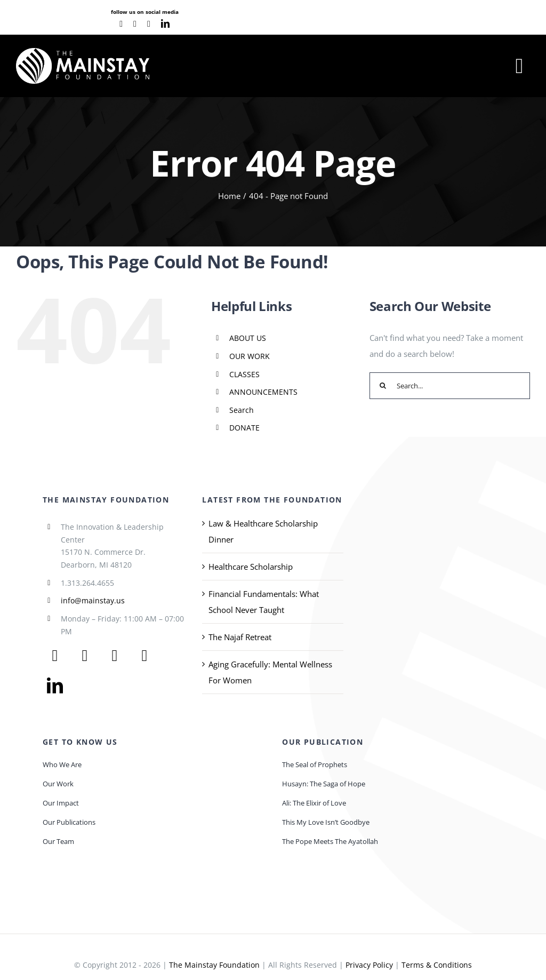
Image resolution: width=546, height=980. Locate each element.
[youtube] (135, 24)
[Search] (383, 386)
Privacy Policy (369, 965)
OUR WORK (250, 356)
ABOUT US (248, 338)
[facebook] (121, 24)
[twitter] (85, 656)
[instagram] (149, 24)
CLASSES (244, 374)
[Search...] (450, 386)
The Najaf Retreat (240, 637)
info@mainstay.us (93, 600)
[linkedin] (165, 23)
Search (242, 410)
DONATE (244, 428)
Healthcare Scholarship (251, 567)
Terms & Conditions (437, 965)
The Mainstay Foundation (214, 965)
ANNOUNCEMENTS (263, 392)
